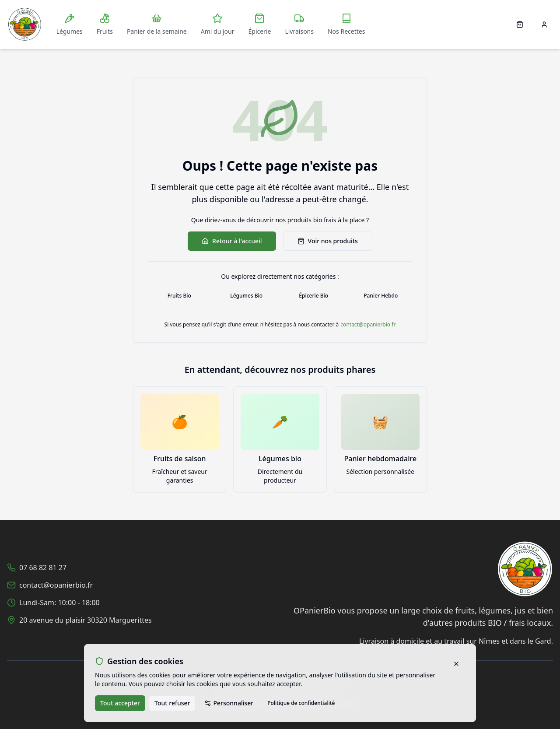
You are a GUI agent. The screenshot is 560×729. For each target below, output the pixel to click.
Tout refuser (172, 703)
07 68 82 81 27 (43, 568)
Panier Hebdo (381, 296)
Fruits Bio (179, 296)
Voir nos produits (328, 241)
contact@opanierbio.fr (368, 324)
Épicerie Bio (313, 296)
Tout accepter (120, 703)
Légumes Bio (246, 296)
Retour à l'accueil (232, 241)
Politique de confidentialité (301, 703)
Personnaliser (229, 703)
